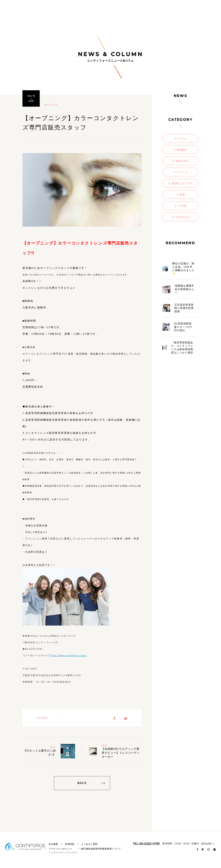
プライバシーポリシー (60, 849)
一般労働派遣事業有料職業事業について (100, 849)
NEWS (181, 96)
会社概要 (53, 844)
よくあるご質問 (89, 844)
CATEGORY (180, 120)
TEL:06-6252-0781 (146, 844)
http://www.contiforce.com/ (69, 655)
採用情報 (70, 844)
